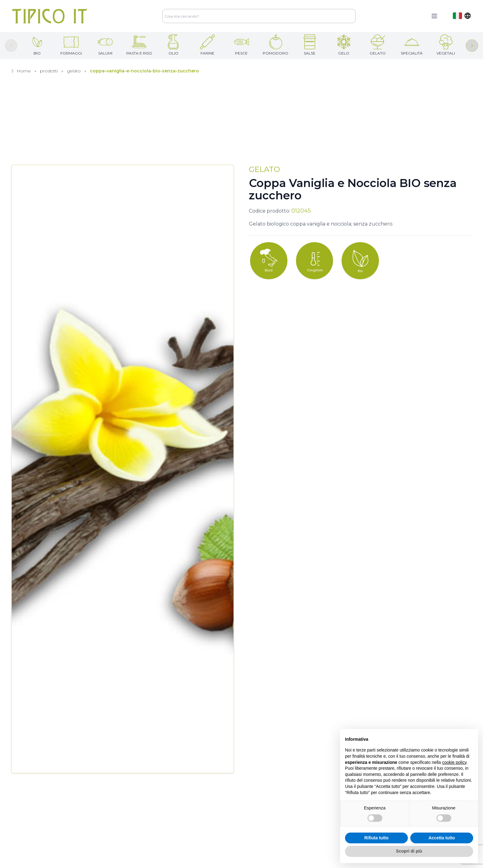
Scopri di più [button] (409, 851)
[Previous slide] (11, 46)
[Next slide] (472, 46)
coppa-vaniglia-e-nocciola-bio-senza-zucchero (144, 71)
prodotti (49, 71)
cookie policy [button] (454, 762)
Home (24, 71)
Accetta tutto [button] (442, 838)
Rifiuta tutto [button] (377, 838)
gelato (74, 71)
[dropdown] (462, 16)
